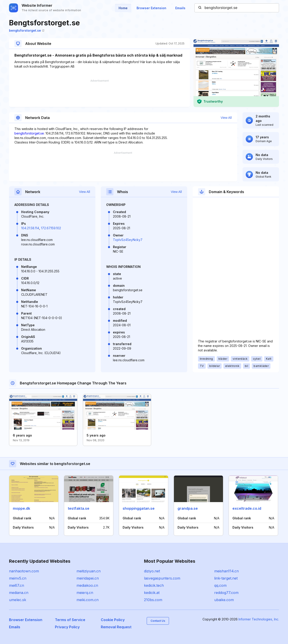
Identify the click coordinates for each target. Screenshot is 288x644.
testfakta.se (79, 508)
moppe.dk (21, 508)
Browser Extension (151, 8)
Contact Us (158, 621)
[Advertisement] (99, 93)
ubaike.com (224, 600)
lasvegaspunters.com (162, 578)
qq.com (220, 585)
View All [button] (226, 118)
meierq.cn (85, 593)
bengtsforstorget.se (27, 30)
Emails (180, 8)
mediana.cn (19, 593)
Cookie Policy (113, 620)
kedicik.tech (154, 585)
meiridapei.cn (88, 578)
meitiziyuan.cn (89, 571)
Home (123, 8)
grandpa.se (188, 508)
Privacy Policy (67, 627)
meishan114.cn (226, 571)
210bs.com (153, 600)
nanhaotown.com (24, 571)
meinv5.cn (18, 578)
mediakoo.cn (87, 585)
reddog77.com (226, 593)
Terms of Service (70, 620)
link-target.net (226, 578)
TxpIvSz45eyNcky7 (128, 240)
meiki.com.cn (88, 600)
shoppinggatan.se (139, 508)
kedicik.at (152, 593)
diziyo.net (152, 571)
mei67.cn (17, 585)
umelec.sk (18, 600)
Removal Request (116, 627)
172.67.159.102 (51, 228)
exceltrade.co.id (247, 508)
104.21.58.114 (30, 228)
